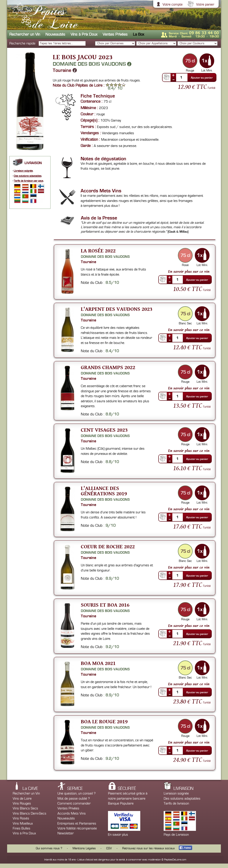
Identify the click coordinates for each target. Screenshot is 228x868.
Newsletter (66, 833)
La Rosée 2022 (98, 251)
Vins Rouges (22, 803)
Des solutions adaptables (28, 176)
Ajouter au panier (202, 78)
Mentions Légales (84, 848)
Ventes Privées (115, 34)
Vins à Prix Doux (84, 34)
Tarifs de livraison (176, 803)
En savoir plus (118, 835)
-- (173, 79)
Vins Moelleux (23, 823)
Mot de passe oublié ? (74, 799)
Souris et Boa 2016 (105, 605)
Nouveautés (55, 34)
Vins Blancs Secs (25, 808)
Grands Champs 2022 (108, 367)
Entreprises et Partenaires (77, 823)
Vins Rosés (21, 818)
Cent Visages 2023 (104, 430)
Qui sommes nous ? (49, 848)
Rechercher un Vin (25, 34)
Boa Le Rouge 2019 (104, 721)
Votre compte (172, 4)
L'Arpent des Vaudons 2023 (117, 309)
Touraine (65, 70)
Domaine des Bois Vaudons (92, 64)
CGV (109, 848)
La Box (138, 34)
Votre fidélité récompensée (77, 828)
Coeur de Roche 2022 (108, 546)
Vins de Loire (22, 799)
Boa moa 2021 (98, 663)
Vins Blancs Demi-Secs (30, 813)
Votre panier (205, 4)
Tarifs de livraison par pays (28, 181)
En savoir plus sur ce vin (189, 271)
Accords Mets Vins (72, 813)
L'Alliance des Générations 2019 (104, 491)
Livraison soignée (23, 171)
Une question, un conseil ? (76, 793)
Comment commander (74, 803)
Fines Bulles (21, 828)
